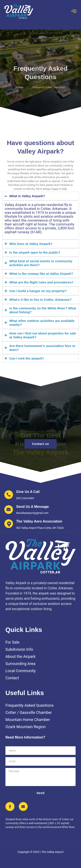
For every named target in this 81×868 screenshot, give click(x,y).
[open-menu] (74, 12)
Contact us (40, 444)
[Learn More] (22, 495)
